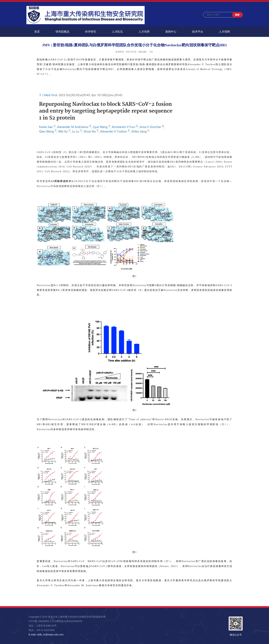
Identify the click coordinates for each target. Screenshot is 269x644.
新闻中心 (171, 32)
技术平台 (198, 32)
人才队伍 (117, 32)
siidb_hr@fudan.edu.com (50, 635)
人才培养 (144, 32)
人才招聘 (224, 32)
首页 (37, 32)
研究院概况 (62, 32)
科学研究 (91, 32)
